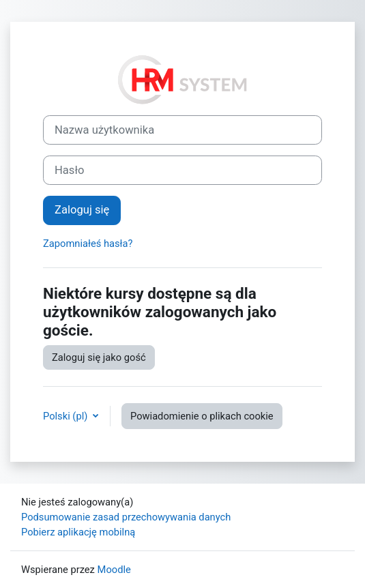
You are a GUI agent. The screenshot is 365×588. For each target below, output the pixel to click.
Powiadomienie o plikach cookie (202, 416)
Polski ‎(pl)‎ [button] (67, 416)
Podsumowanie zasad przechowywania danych (126, 517)
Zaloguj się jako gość (99, 357)
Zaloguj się (82, 210)
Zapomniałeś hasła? (88, 244)
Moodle (114, 570)
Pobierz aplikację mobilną (78, 532)
